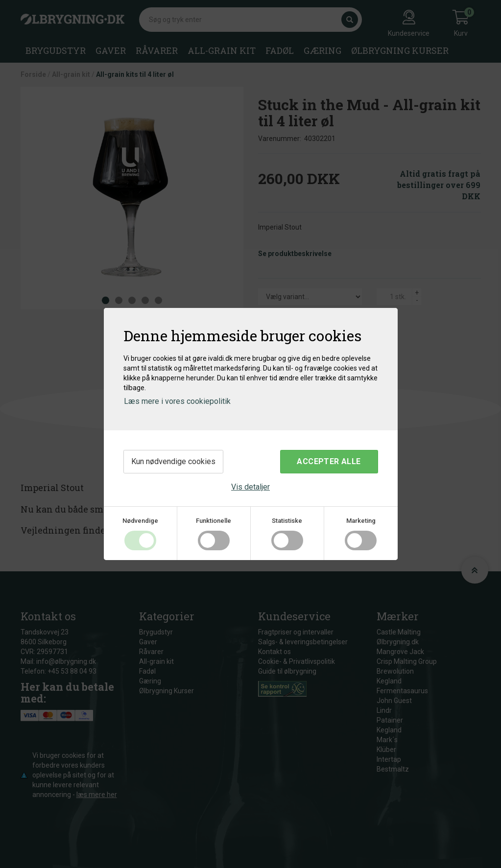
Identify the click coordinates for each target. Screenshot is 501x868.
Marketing (361, 521)
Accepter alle (329, 461)
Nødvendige (140, 521)
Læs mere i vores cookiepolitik (177, 401)
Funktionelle (214, 521)
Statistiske (287, 521)
